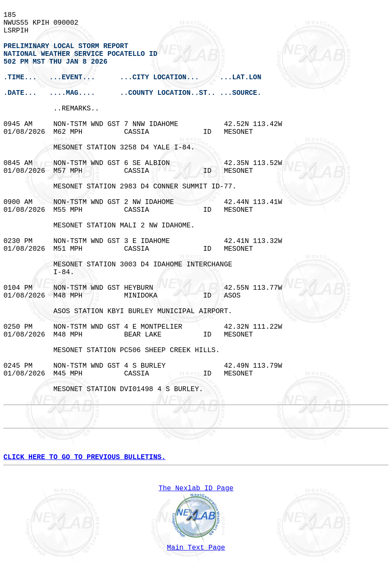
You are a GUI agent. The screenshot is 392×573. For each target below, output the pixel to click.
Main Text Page (196, 548)
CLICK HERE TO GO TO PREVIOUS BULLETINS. (84, 457)
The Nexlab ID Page (196, 489)
